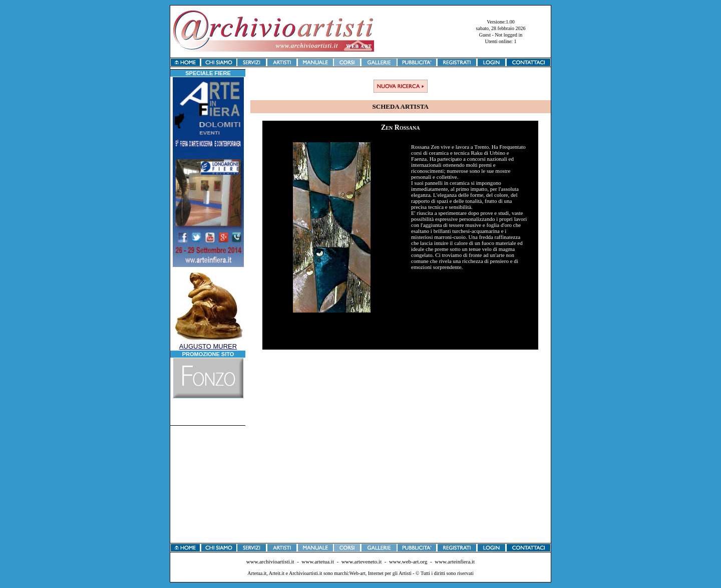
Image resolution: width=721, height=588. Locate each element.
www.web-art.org (408, 561)
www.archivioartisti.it (270, 561)
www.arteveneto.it (362, 561)
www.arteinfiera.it (455, 561)
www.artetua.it (318, 561)
